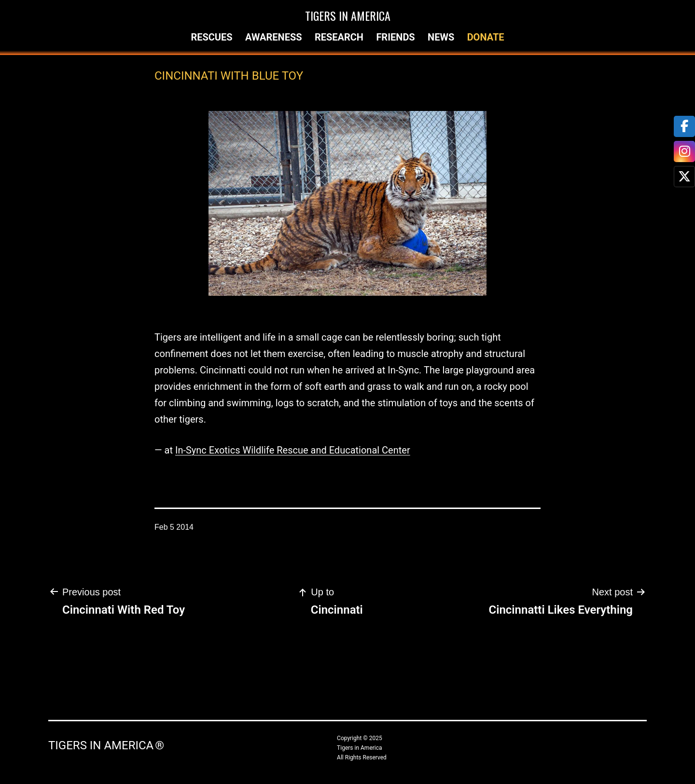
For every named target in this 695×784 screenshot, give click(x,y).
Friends (395, 37)
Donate (486, 37)
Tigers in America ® (106, 745)
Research (339, 37)
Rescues (211, 37)
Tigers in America (348, 15)
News (441, 37)
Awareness (274, 37)
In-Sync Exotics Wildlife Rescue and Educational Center (293, 450)
